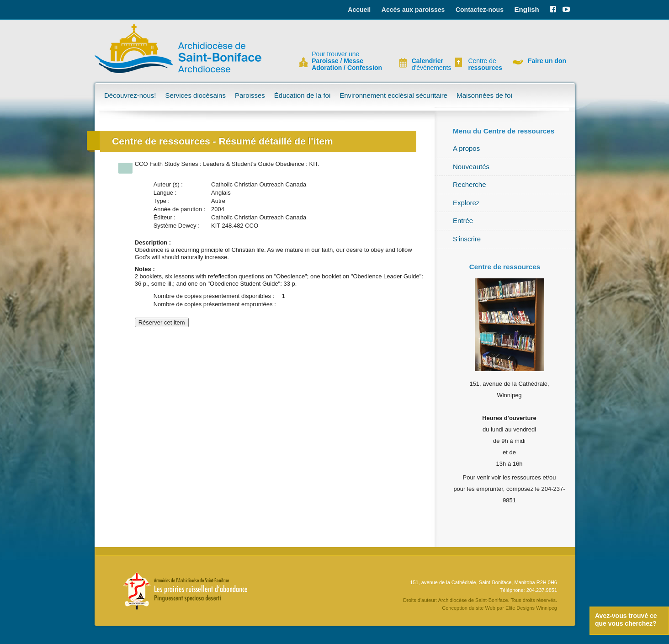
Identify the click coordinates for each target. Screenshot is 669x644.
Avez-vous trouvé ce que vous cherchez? (626, 620)
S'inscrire (467, 239)
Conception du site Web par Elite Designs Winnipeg (499, 608)
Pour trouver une (347, 61)
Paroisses (250, 95)
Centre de (484, 64)
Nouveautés (471, 167)
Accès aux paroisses (413, 10)
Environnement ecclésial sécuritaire (393, 95)
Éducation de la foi (302, 95)
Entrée (463, 221)
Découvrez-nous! (130, 95)
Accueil (359, 10)
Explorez (466, 203)
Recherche (470, 184)
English (527, 9)
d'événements (428, 64)
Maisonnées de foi (484, 95)
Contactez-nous (480, 10)
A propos (466, 148)
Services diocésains (195, 95)
